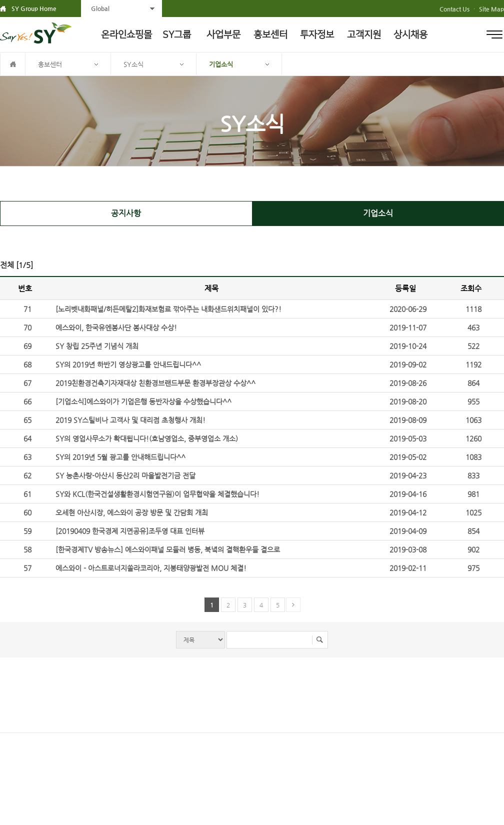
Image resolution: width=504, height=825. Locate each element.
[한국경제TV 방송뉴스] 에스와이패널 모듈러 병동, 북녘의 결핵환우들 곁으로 (168, 549)
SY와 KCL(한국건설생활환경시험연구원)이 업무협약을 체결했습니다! (157, 494)
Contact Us (454, 9)
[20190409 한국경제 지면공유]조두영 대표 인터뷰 (130, 531)
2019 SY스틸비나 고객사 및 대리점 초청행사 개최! (130, 420)
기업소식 (221, 64)
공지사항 (126, 213)
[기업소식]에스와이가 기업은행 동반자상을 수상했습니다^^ (143, 401)
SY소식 (133, 64)
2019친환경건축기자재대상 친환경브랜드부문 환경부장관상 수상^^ (155, 383)
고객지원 (364, 35)
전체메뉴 (494, 34)
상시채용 (410, 35)
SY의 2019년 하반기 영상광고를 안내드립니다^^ (128, 364)
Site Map (491, 9)
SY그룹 (177, 35)
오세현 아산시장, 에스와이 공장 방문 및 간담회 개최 (132, 512)
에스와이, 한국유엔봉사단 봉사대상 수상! (116, 327)
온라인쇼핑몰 (126, 35)
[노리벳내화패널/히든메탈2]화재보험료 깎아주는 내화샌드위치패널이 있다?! (168, 309)
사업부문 (223, 35)
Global (100, 8)
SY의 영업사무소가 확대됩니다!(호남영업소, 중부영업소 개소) (147, 438)
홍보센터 (270, 35)
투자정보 (317, 35)
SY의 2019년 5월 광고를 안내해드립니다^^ (120, 457)
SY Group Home (34, 8)
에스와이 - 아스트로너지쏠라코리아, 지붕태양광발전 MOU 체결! (151, 568)
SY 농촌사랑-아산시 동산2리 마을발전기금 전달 (125, 475)
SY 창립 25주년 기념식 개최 (97, 346)
